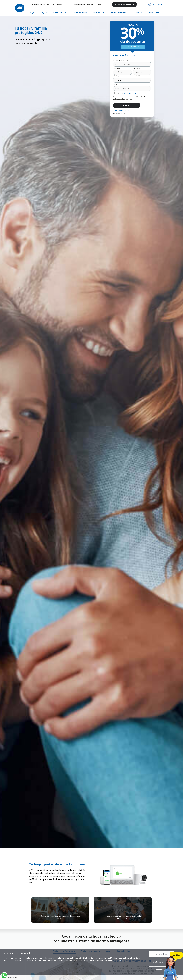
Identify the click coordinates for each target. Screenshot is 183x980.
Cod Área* (117, 69)
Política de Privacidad (11, 977)
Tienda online (153, 12)
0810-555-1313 (56, 4)
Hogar (32, 12)
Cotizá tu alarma (124, 4)
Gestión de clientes (118, 12)
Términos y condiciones (122, 110)
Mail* (115, 85)
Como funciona (60, 12)
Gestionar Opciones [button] (162, 962)
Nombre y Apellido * (120, 61)
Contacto (138, 12)
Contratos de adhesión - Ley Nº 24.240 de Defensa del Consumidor (129, 98)
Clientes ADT (159, 4)
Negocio (44, 12)
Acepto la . (128, 93)
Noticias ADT (99, 12)
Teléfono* (136, 69)
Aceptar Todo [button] (162, 954)
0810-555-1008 (94, 4)
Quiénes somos (81, 12)
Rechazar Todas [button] (162, 970)
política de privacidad (131, 93)
